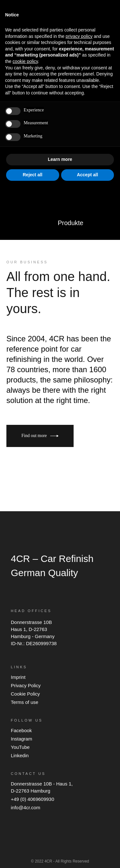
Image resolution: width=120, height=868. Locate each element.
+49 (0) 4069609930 (33, 799)
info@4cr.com (26, 807)
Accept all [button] (87, 175)
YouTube (20, 747)
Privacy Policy (26, 685)
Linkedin (20, 755)
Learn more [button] (60, 159)
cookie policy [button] (25, 61)
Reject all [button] (32, 175)
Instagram (22, 739)
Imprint (18, 677)
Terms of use (25, 702)
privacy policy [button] (79, 36)
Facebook (21, 730)
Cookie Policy (25, 694)
